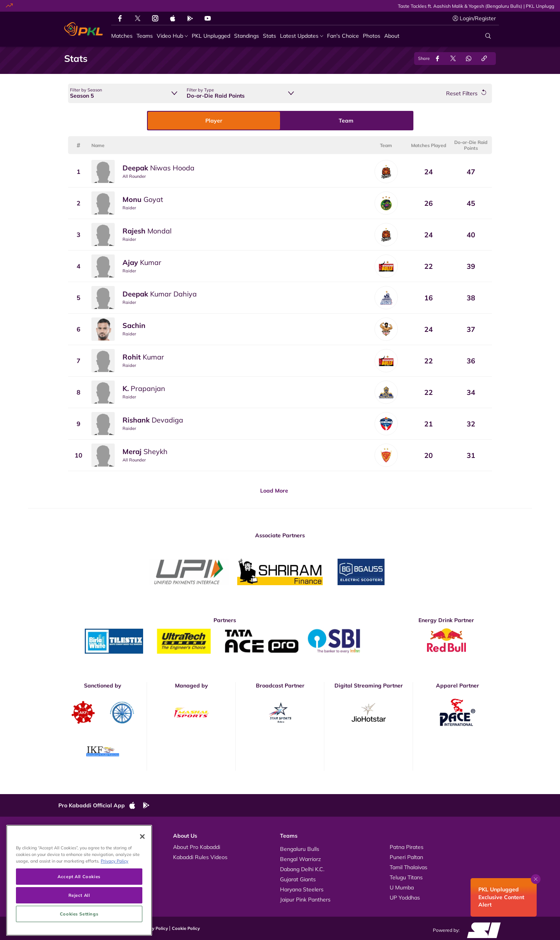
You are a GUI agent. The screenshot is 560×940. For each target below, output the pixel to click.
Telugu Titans (406, 877)
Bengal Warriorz (300, 859)
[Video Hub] (172, 36)
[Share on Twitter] (453, 59)
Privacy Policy (154, 928)
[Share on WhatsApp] (469, 59)
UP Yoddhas (405, 898)
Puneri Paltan (406, 857)
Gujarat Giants (298, 879)
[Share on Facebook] (437, 59)
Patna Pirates (407, 847)
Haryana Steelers (302, 889)
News (73, 867)
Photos (75, 857)
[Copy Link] (484, 59)
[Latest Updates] (302, 36)
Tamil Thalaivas (409, 867)
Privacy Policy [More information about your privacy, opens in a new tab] (115, 908)
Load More (274, 491)
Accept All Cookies (79, 923)
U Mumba (402, 887)
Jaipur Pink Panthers (305, 900)
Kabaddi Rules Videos (200, 857)
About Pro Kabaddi (197, 847)
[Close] (142, 883)
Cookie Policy (186, 928)
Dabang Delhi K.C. (302, 869)
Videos (75, 847)
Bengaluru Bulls (300, 849)
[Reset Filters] (466, 94)
